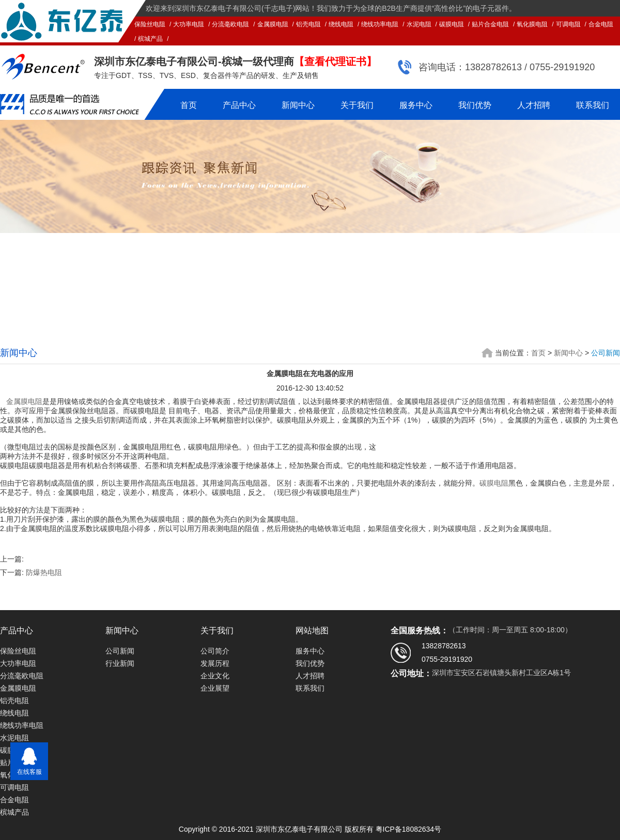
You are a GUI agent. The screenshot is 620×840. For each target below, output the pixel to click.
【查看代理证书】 (335, 61)
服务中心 (416, 105)
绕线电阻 (341, 24)
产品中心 (239, 105)
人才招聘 (534, 105)
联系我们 (593, 105)
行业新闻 (120, 663)
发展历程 (215, 663)
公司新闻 (606, 353)
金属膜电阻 (273, 24)
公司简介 (215, 651)
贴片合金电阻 (490, 24)
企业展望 (215, 688)
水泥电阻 (419, 24)
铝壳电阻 (308, 24)
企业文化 (215, 676)
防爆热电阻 (44, 572)
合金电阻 (601, 24)
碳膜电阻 (452, 24)
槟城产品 (150, 39)
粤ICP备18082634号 (409, 829)
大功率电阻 (189, 24)
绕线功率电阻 (380, 24)
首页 (189, 105)
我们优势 (475, 105)
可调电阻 (568, 24)
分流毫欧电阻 (230, 24)
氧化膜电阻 (532, 24)
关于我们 (357, 105)
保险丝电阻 (150, 24)
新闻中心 (298, 105)
